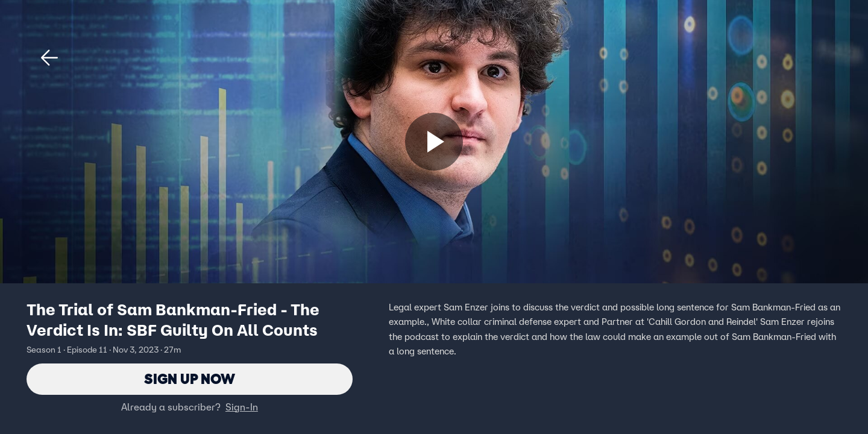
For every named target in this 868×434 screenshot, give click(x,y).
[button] (49, 58)
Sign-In (242, 407)
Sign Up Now (190, 379)
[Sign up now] (434, 142)
